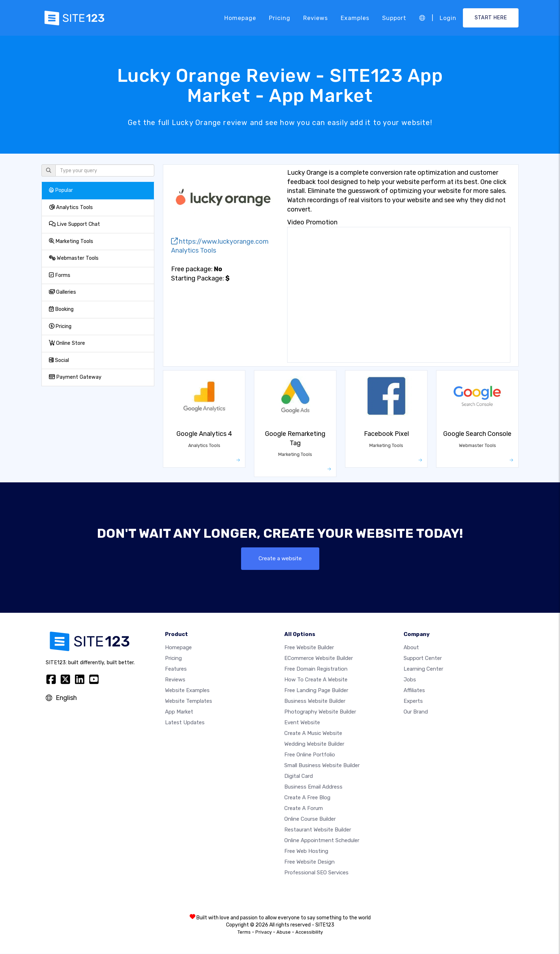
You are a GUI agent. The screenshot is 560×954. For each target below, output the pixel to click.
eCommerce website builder (319, 659)
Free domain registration (316, 669)
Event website (302, 723)
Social (59, 360)
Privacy (264, 932)
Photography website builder (320, 712)
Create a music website (313, 734)
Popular (61, 190)
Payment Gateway (75, 377)
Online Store (67, 343)
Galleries (62, 292)
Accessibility (309, 932)
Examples (355, 18)
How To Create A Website (316, 680)
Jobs (410, 680)
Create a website (280, 559)
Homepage (240, 18)
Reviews (316, 18)
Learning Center (423, 669)
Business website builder (315, 701)
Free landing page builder (316, 691)
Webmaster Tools (74, 258)
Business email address (313, 787)
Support (394, 18)
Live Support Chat (74, 224)
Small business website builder (322, 766)
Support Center (423, 659)
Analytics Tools (71, 207)
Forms (60, 275)
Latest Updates (185, 723)
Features (176, 669)
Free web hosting (306, 851)
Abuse (284, 932)
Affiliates (414, 691)
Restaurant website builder (318, 830)
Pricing (280, 18)
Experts (413, 701)
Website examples (187, 691)
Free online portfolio (310, 755)
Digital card (299, 776)
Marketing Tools (71, 241)
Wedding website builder (314, 744)
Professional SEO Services (316, 873)
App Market (179, 712)
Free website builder (309, 648)
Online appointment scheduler (322, 841)
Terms (244, 932)
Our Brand (416, 712)
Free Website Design (309, 862)
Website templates (189, 701)
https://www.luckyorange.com (220, 242)
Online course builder (310, 819)
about (411, 648)
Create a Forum (304, 809)
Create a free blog (307, 798)
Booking (61, 309)
